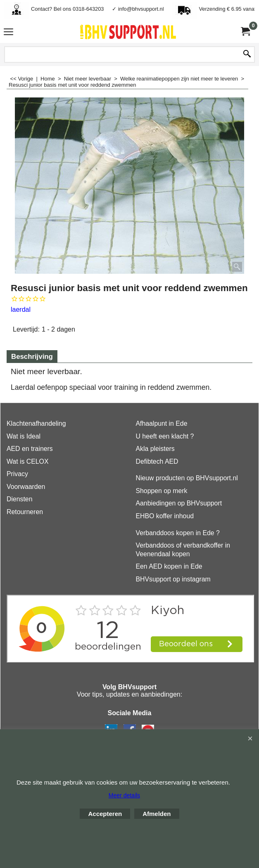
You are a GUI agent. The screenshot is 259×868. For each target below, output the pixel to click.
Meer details (124, 795)
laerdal (21, 309)
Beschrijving (32, 357)
